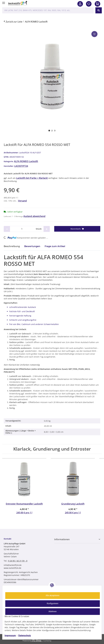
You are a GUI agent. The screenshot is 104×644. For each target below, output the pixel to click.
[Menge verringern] (7, 229)
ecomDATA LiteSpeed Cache (67, 640)
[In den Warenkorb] (97, 4)
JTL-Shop (37, 640)
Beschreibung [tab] (12, 246)
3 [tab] (55, 131)
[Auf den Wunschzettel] (94, 34)
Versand (22, 201)
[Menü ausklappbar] (4, 2)
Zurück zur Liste (14, 22)
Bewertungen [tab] (32, 246)
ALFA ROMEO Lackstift (26, 161)
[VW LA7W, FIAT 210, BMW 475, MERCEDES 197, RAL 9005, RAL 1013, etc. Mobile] (48, 10)
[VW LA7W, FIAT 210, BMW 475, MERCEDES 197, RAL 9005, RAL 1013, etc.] (99, 10)
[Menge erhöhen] (47, 229)
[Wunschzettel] (89, 4)
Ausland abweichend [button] (34, 216)
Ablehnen (53, 611)
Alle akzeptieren (53, 595)
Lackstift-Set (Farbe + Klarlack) (32, 178)
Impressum (10, 636)
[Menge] (22, 229)
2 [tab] (52, 131)
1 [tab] (49, 131)
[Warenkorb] (77, 229)
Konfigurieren (53, 603)
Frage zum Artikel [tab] (55, 246)
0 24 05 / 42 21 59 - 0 (18, 561)
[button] (80, 4)
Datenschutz (25, 636)
